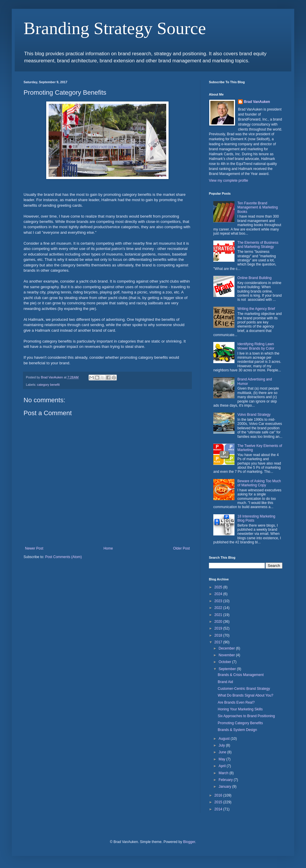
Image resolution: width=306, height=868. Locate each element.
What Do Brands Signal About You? (246, 695)
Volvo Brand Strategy (254, 415)
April (223, 766)
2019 (219, 628)
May (222, 759)
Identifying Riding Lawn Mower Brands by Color (256, 346)
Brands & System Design (237, 730)
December (227, 648)
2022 (219, 608)
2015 (219, 802)
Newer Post (34, 548)
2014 (219, 809)
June (223, 752)
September (228, 669)
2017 (219, 642)
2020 (219, 622)
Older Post (181, 548)
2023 (219, 601)
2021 (219, 615)
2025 (219, 587)
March (224, 773)
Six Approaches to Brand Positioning (246, 716)
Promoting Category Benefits (240, 723)
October (225, 662)
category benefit (48, 385)
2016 (219, 795)
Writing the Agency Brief (256, 309)
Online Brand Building (255, 278)
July (222, 745)
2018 (219, 635)
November (227, 655)
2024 (219, 594)
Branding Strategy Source (115, 28)
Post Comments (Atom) (63, 557)
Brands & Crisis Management (241, 675)
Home (108, 548)
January (225, 787)
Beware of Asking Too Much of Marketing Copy (259, 483)
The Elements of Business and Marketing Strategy (258, 245)
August (225, 739)
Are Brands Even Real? (236, 702)
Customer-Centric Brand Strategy (244, 689)
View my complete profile (228, 181)
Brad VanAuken (257, 102)
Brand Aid (225, 682)
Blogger (189, 842)
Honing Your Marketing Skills (240, 709)
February (226, 780)
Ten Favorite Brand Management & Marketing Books (258, 207)
